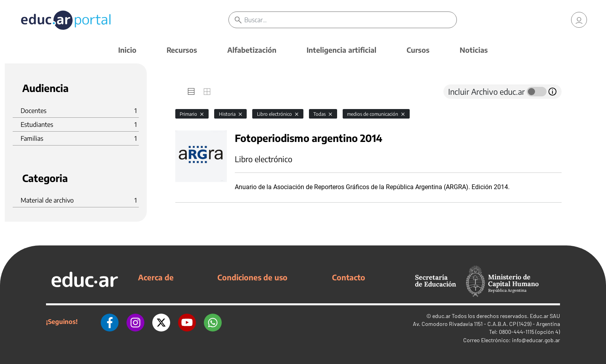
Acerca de (156, 277)
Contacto (349, 277)
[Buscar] (350, 20)
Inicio (127, 50)
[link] (579, 20)
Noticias (474, 50)
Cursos (418, 50)
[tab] (191, 92)
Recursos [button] (182, 50)
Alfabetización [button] (252, 50)
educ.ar (441, 316)
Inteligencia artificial (341, 50)
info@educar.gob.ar (536, 340)
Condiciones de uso (252, 277)
